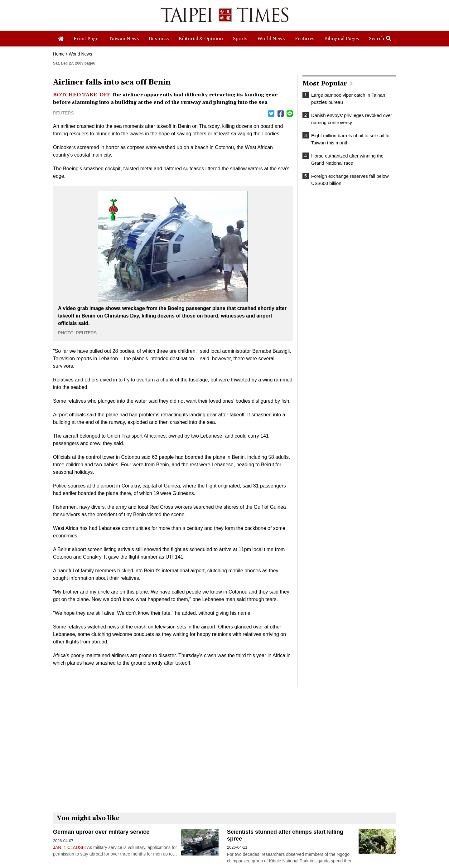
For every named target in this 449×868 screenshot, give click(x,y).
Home (59, 54)
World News (80, 54)
